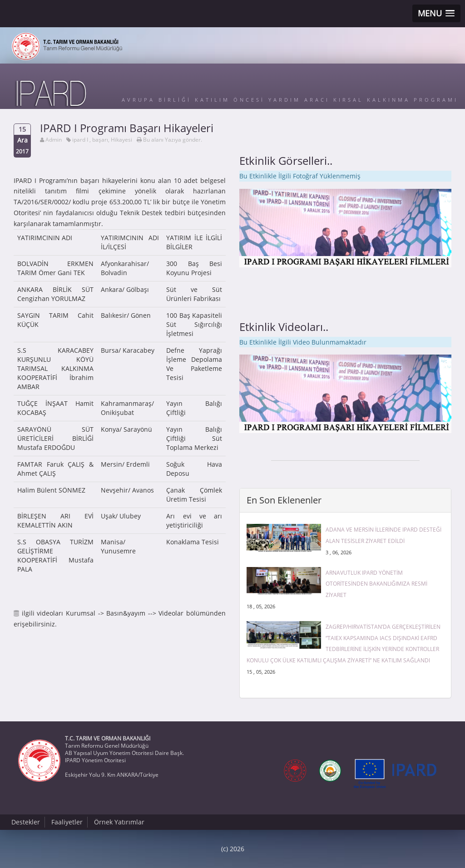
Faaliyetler (67, 822)
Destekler (26, 822)
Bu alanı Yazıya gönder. (173, 140)
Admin (54, 140)
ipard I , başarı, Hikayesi (102, 140)
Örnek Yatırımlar (119, 822)
